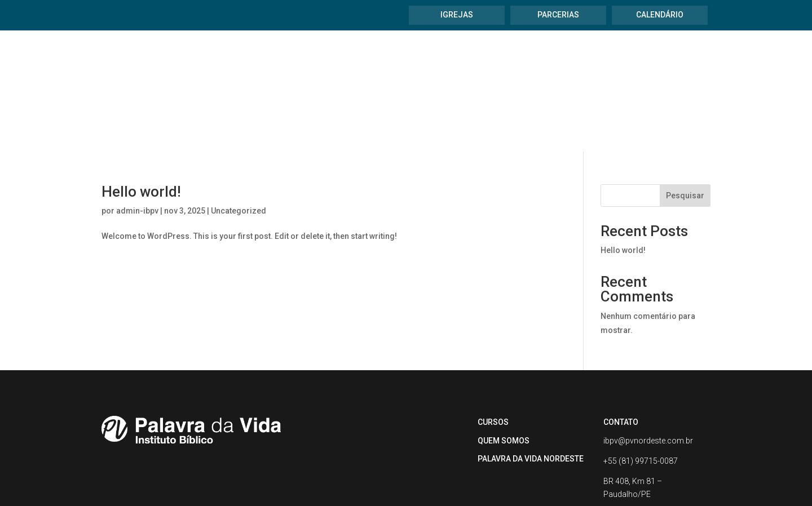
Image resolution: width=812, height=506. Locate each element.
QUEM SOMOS (504, 376)
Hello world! (141, 127)
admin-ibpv (137, 146)
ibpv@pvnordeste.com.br (648, 376)
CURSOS (493, 357)
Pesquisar (685, 131)
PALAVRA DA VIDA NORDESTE (531, 394)
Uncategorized (239, 146)
